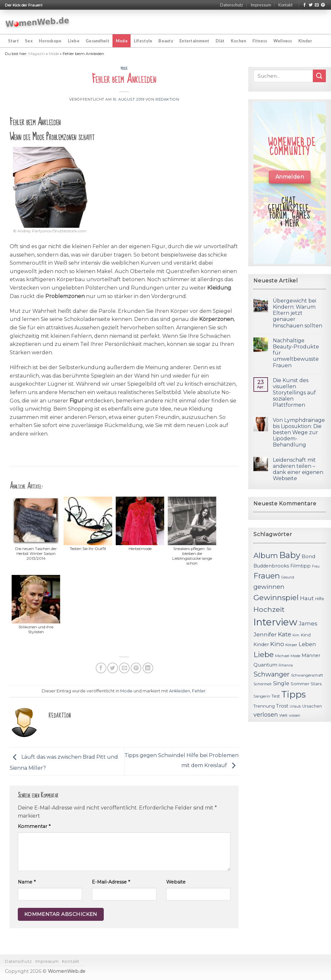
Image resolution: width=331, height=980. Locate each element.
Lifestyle (143, 41)
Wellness (283, 41)
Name (27, 882)
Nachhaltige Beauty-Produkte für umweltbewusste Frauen (296, 353)
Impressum (261, 5)
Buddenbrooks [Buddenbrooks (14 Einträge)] (271, 566)
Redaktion (167, 99)
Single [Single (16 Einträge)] (281, 683)
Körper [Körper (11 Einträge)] (291, 645)
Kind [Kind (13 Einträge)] (306, 635)
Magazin (37, 54)
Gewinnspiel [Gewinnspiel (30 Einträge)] (276, 598)
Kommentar (34, 826)
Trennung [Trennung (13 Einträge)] (264, 706)
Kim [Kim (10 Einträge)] (296, 635)
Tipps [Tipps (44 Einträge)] (294, 694)
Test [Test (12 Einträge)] (276, 696)
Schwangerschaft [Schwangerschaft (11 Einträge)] (307, 675)
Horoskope (50, 41)
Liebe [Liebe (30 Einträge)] (264, 655)
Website (176, 882)
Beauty (166, 41)
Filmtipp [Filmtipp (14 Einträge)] (300, 566)
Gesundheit (98, 41)
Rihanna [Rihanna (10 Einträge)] (286, 665)
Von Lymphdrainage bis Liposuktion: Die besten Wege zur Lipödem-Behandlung (299, 433)
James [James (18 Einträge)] (308, 623)
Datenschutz (232, 5)
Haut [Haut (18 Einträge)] (307, 598)
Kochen (239, 41)
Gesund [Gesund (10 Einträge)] (288, 577)
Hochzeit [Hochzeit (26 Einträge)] (269, 609)
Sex (29, 41)
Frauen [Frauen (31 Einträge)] (267, 576)
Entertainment (194, 41)
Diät (220, 41)
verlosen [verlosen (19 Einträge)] (266, 715)
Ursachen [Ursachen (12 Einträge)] (312, 706)
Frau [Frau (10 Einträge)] (316, 566)
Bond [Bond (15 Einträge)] (308, 556)
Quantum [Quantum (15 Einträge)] (265, 665)
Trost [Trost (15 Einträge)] (282, 706)
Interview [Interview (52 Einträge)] (275, 622)
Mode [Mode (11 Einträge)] (295, 656)
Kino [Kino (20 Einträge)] (277, 644)
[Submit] (319, 76)
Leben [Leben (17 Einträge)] (307, 644)
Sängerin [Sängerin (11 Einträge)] (262, 696)
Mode (122, 41)
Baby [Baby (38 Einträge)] (290, 555)
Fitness (260, 41)
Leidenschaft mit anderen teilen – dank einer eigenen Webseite (298, 469)
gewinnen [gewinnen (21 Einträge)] (269, 587)
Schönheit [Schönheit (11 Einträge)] (263, 684)
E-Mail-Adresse (111, 882)
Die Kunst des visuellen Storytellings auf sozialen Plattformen (294, 393)
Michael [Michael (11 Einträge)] (282, 656)
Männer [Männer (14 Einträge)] (311, 655)
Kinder (305, 41)
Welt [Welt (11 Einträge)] (283, 715)
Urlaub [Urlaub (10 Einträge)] (295, 706)
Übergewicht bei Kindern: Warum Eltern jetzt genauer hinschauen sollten (298, 313)
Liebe (74, 41)
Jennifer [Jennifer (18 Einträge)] (265, 634)
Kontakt (285, 5)
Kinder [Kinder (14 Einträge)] (261, 644)
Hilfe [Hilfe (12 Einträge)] (320, 599)
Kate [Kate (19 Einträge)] (285, 634)
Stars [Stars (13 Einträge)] (316, 684)
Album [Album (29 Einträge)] (266, 556)
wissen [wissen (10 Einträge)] (295, 716)
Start (13, 41)
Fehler (199, 691)
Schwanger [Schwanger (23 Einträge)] (272, 674)
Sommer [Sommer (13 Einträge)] (300, 684)
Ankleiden (180, 691)
